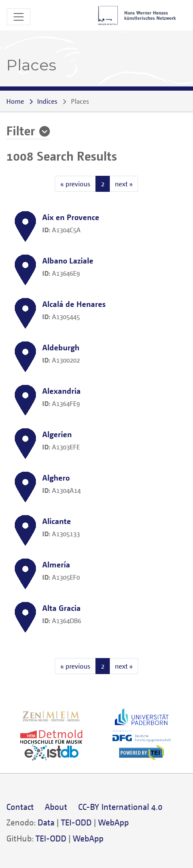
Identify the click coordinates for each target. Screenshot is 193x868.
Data (46, 822)
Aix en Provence (71, 217)
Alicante (57, 521)
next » (124, 184)
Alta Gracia (61, 608)
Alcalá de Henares (74, 304)
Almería (56, 564)
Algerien (57, 434)
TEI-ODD (76, 822)
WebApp (113, 822)
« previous (75, 184)
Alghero (56, 477)
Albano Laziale (68, 260)
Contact (20, 807)
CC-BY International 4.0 (120, 807)
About (56, 807)
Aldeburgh (61, 347)
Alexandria (61, 391)
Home (15, 101)
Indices (47, 101)
